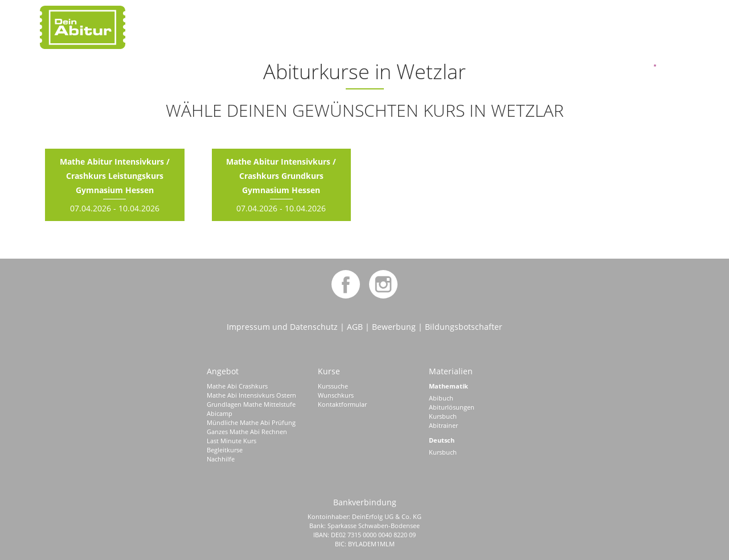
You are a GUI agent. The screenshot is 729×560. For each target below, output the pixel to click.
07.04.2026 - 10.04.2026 (115, 185)
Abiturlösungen (452, 407)
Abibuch (441, 398)
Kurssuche (333, 386)
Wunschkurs (336, 395)
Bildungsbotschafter (464, 327)
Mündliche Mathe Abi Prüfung (251, 422)
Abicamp (220, 413)
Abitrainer (443, 425)
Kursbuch (443, 416)
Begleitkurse (225, 450)
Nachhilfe (221, 459)
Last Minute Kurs (232, 441)
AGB (355, 327)
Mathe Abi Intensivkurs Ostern (251, 395)
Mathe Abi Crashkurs (237, 386)
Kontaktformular (342, 404)
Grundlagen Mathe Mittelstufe (251, 404)
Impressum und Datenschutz (282, 327)
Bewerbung (394, 327)
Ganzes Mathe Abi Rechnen (247, 432)
